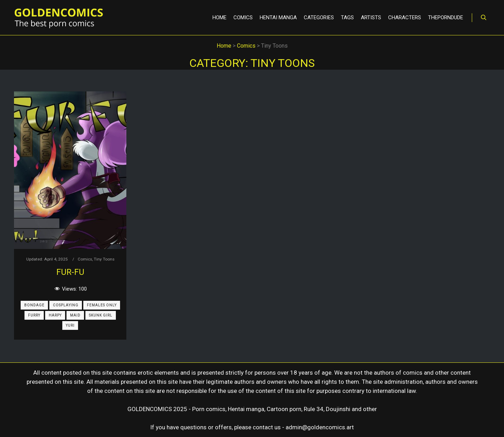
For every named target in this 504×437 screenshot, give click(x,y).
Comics (85, 259)
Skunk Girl (101, 315)
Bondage (34, 305)
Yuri (70, 325)
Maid (75, 315)
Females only (102, 305)
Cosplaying (66, 305)
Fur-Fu (70, 272)
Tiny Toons (104, 259)
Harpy (55, 315)
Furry (34, 315)
